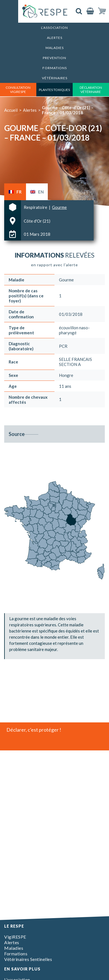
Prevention (54, 58)
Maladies (55, 48)
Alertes (55, 38)
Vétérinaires (55, 78)
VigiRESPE (15, 937)
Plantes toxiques (54, 90)
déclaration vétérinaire (91, 90)
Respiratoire (36, 207)
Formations (55, 68)
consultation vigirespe (18, 90)
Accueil (11, 110)
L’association (54, 28)
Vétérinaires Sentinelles (28, 959)
